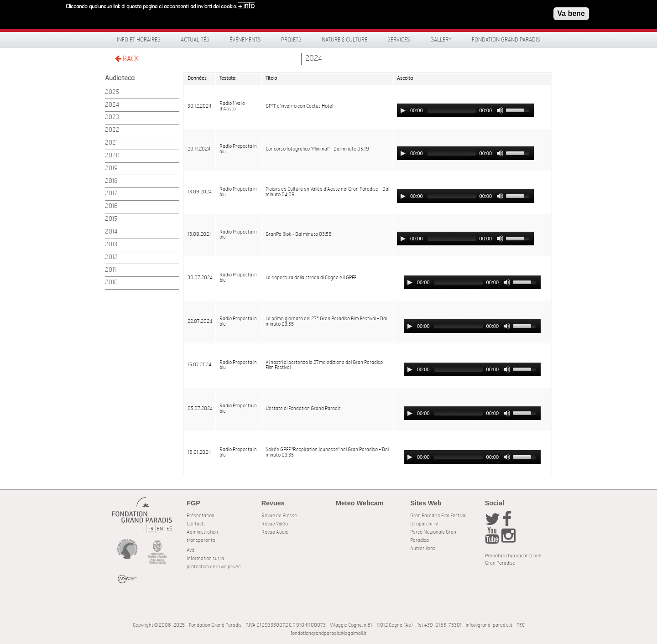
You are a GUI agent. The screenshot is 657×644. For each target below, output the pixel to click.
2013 (111, 245)
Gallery (441, 40)
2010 (111, 283)
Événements (245, 40)
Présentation (201, 516)
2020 (112, 156)
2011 (110, 270)
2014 (111, 232)
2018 (111, 181)
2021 (111, 143)
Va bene (571, 13)
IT (143, 529)
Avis (191, 550)
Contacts (196, 524)
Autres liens (423, 548)
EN (160, 529)
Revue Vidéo (275, 524)
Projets (291, 40)
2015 (111, 219)
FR (151, 529)
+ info (246, 6)
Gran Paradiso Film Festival (438, 516)
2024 (314, 58)
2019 (111, 169)
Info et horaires (139, 40)
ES (169, 529)
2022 (112, 130)
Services (399, 40)
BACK (127, 59)
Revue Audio (275, 532)
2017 (111, 194)
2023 (112, 117)
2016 (111, 206)
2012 (111, 257)
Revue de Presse (279, 516)
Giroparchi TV (424, 524)
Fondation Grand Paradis (506, 40)
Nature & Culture (344, 40)
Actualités (195, 40)
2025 (112, 92)
